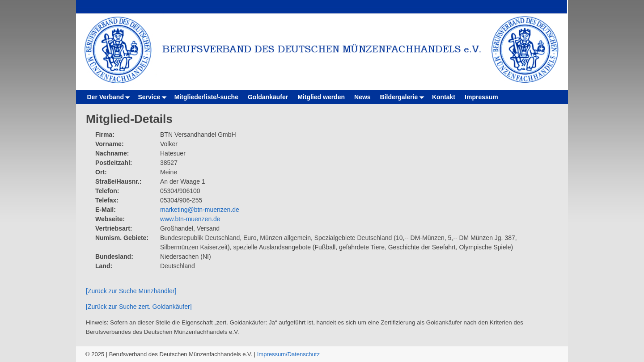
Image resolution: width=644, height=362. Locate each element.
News (362, 97)
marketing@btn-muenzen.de (200, 210)
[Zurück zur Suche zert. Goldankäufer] (139, 307)
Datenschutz (304, 354)
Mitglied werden (321, 97)
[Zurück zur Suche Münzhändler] (131, 291)
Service (154, 97)
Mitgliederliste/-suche (206, 97)
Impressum (481, 97)
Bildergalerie (404, 97)
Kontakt (444, 97)
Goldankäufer (268, 97)
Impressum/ (272, 354)
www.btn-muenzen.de (190, 219)
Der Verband (110, 97)
